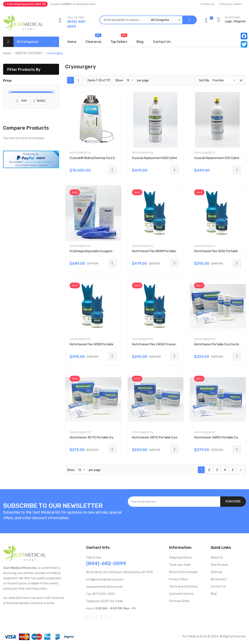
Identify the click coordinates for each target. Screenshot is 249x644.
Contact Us (218, 587)
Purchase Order (179, 601)
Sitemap (216, 572)
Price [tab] (7, 81)
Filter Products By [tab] (24, 69)
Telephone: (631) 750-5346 (105, 601)
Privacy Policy (178, 579)
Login (228, 21)
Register (240, 21)
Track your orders (231, 4)
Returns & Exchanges (183, 572)
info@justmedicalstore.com (105, 580)
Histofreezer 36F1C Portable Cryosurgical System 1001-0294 (173, 438)
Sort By (204, 80)
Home (7, 53)
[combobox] (141, 20)
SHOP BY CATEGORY (29, 53)
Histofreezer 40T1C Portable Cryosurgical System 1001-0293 (111, 438)
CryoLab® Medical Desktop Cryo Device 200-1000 (103, 158)
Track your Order (180, 565)
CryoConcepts (80, 153)
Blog (214, 594)
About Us (217, 558)
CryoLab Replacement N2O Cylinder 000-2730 (163, 158)
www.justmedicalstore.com (105, 587)
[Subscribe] (233, 502)
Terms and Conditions (184, 587)
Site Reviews (219, 565)
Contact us (208, 4)
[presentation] (187, 518)
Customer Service (181, 594)
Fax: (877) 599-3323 (100, 594)
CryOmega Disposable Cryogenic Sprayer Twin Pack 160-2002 (111, 251)
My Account (219, 579)
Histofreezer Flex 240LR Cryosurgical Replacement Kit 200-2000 (176, 344)
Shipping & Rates (180, 558)
